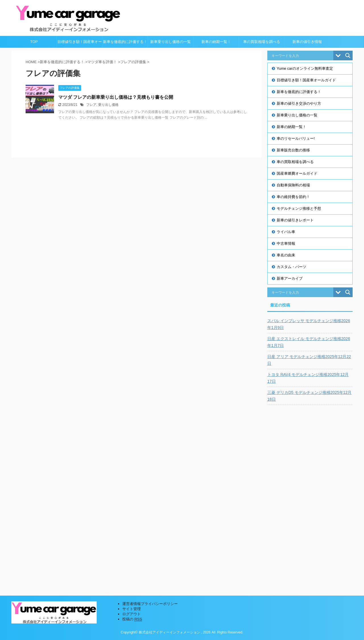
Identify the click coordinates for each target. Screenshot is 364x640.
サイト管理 (132, 609)
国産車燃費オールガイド (297, 173)
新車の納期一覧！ (216, 42)
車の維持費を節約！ (293, 197)
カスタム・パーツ (291, 267)
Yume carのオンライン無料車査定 (305, 68)
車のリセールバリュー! (296, 138)
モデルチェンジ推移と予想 (299, 208)
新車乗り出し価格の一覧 (170, 42)
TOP (34, 42)
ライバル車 (286, 232)
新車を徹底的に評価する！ (125, 42)
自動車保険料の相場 (293, 185)
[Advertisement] (310, 496)
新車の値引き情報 (307, 42)
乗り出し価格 (108, 105)
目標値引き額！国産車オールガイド (80, 44)
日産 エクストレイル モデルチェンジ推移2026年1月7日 (309, 342)
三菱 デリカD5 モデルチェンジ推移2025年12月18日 (309, 396)
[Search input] (302, 55)
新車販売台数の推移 (293, 150)
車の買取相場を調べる (262, 42)
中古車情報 (286, 243)
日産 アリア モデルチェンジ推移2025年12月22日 (309, 360)
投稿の (132, 619)
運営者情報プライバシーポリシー (150, 604)
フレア (91, 105)
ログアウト (132, 614)
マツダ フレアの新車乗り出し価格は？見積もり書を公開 (116, 97)
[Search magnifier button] (348, 55)
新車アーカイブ (290, 278)
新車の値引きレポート (295, 220)
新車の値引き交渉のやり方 (299, 103)
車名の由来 (286, 255)
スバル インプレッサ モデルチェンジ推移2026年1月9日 (309, 324)
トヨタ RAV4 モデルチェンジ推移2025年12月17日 (308, 378)
